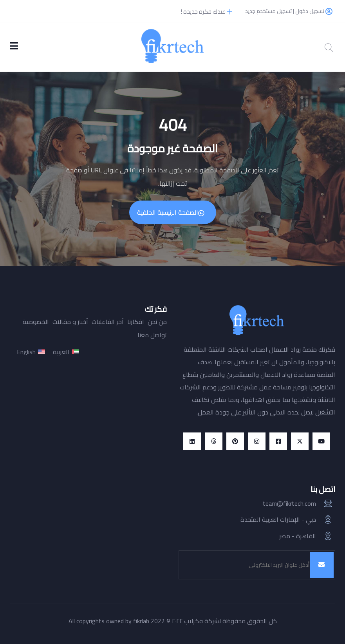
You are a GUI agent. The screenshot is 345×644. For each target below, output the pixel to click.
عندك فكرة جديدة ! (207, 12)
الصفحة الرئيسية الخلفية (171, 212)
